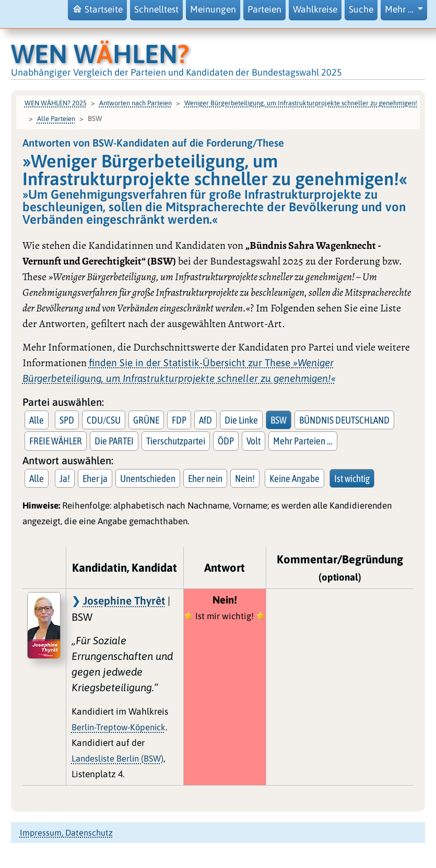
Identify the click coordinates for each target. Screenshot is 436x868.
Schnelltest (156, 9)
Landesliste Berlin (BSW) (117, 758)
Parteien (264, 9)
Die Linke (241, 420)
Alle (37, 420)
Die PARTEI (114, 441)
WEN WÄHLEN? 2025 (56, 103)
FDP (179, 420)
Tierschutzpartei (176, 441)
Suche (361, 9)
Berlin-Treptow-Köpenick (119, 727)
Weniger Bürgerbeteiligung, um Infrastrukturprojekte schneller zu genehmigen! (301, 103)
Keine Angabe (294, 478)
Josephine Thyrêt (124, 600)
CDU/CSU (104, 420)
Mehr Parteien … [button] (303, 441)
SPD (67, 420)
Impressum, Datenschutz (66, 833)
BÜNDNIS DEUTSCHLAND (344, 420)
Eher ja (95, 478)
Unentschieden (148, 478)
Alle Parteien (56, 119)
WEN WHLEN (100, 54)
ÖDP (226, 441)
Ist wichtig (352, 478)
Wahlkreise (315, 9)
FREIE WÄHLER (56, 441)
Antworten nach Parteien (135, 103)
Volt (254, 441)
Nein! (245, 478)
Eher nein (205, 478)
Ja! (65, 478)
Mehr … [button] (400, 9)
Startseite (97, 9)
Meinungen (213, 9)
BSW (279, 420)
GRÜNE (146, 420)
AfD (205, 420)
